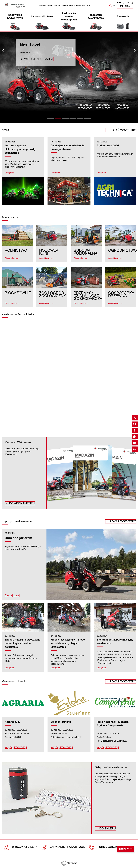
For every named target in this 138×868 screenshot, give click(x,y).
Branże (57, 5)
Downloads (81, 5)
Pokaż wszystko (126, 131)
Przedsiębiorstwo (68, 5)
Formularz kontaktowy (112, 847)
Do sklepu (106, 829)
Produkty (42, 5)
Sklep (89, 5)
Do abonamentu (19, 504)
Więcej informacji (35, 60)
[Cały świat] (69, 862)
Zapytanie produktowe (65, 847)
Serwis (50, 5)
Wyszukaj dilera (126, 5)
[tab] (51, 118)
